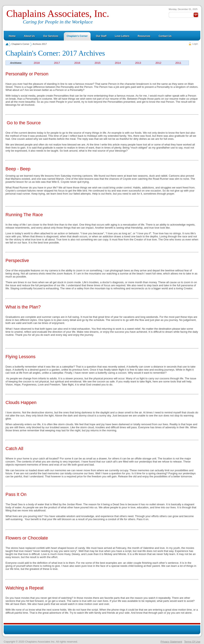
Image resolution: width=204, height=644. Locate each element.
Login (195, 44)
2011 (178, 63)
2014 (118, 63)
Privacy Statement (171, 642)
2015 (98, 63)
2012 (158, 63)
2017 (57, 63)
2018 (37, 63)
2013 (138, 63)
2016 (77, 63)
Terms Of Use (192, 642)
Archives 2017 (40, 44)
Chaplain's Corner (20, 44)
